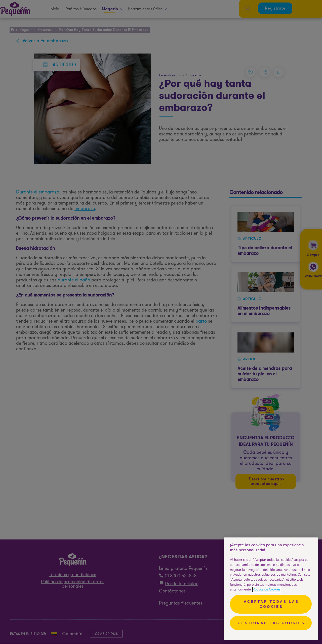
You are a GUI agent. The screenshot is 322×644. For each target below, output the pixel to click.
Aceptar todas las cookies (271, 604)
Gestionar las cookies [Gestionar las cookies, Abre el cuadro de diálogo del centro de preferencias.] (271, 623)
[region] (271, 589)
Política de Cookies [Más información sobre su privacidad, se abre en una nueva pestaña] (267, 589)
